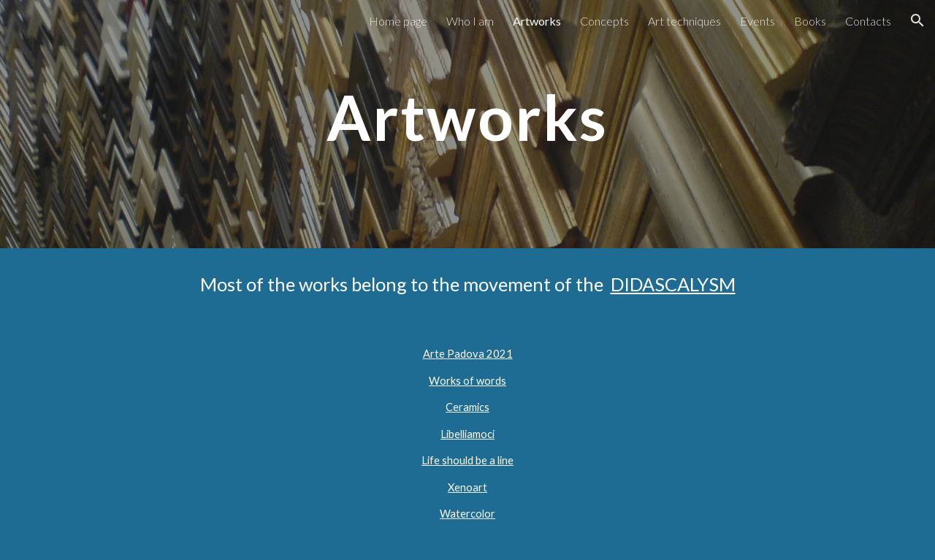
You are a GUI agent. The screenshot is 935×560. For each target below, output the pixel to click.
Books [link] (810, 21)
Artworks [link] (537, 21)
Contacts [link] (868, 21)
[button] (917, 20)
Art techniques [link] (684, 21)
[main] (467, 124)
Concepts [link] (604, 21)
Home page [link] (398, 21)
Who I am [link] (470, 21)
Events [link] (757, 21)
